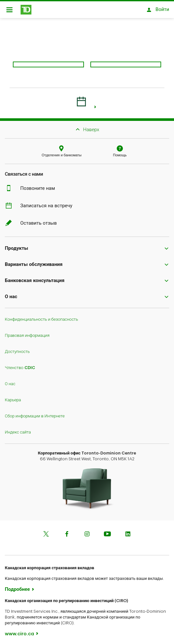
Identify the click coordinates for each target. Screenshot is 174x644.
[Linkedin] (128, 531)
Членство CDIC (20, 364)
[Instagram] (87, 531)
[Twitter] (46, 531)
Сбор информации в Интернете (35, 413)
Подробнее (17, 586)
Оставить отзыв (35, 220)
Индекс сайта (18, 429)
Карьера (13, 397)
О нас (10, 381)
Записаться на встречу (42, 203)
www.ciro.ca (19, 631)
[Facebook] (67, 531)
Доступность (17, 348)
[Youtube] (107, 531)
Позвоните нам (34, 185)
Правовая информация (27, 332)
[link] (95, 104)
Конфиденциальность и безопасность (41, 316)
